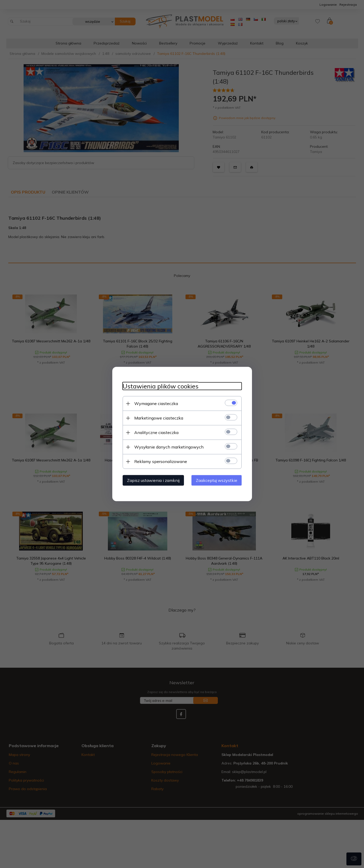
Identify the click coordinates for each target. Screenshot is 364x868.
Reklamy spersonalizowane (161, 461)
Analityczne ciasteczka (156, 432)
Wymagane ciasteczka (156, 403)
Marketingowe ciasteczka (159, 418)
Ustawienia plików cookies (161, 386)
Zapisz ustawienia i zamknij (153, 480)
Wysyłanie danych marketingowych (169, 447)
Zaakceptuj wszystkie (217, 480)
